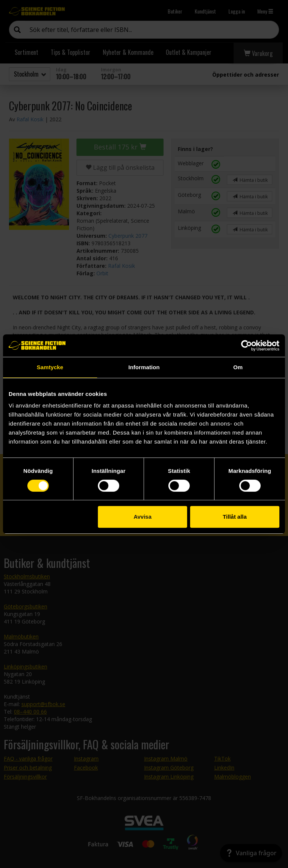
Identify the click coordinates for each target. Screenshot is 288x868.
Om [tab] (238, 367)
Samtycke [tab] (50, 367)
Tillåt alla (235, 517)
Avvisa (142, 517)
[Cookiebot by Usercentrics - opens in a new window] (247, 346)
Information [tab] (144, 367)
